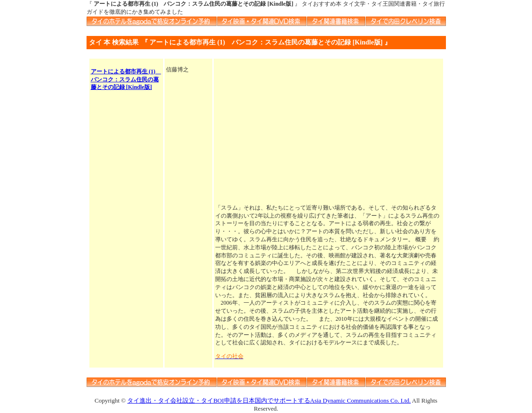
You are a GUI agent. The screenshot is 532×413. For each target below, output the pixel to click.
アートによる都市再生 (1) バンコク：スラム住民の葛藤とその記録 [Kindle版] (126, 79)
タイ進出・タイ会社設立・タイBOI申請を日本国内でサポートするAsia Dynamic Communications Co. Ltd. (269, 400)
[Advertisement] (328, 132)
